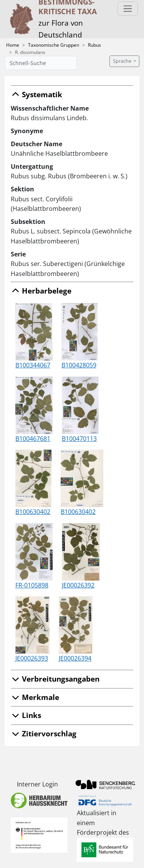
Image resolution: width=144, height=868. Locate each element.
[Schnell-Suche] (41, 63)
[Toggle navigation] (128, 9)
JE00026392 (78, 585)
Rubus (94, 45)
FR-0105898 (32, 585)
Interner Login (37, 784)
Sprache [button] (123, 61)
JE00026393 (32, 658)
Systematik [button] (36, 94)
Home (13, 45)
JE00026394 (75, 658)
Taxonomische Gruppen (54, 45)
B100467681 (33, 439)
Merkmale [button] (35, 697)
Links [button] (26, 715)
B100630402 (33, 512)
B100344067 (33, 365)
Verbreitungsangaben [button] (55, 679)
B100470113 (79, 439)
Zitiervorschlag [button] (44, 733)
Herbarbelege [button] (41, 291)
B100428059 (79, 365)
